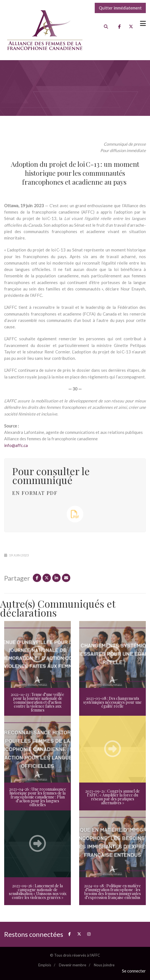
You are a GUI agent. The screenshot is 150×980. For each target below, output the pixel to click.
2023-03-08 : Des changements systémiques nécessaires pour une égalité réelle (112, 702)
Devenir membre (72, 965)
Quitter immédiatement (120, 8)
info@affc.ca (16, 445)
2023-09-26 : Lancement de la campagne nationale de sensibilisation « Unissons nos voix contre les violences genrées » (38, 892)
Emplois (45, 965)
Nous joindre (104, 965)
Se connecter (134, 971)
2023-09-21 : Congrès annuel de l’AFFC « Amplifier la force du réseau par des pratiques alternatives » (112, 797)
